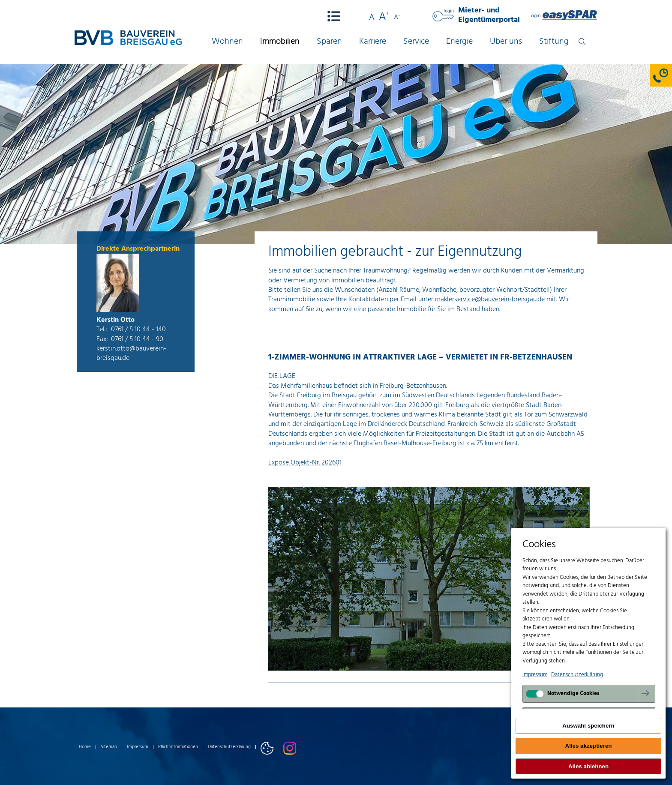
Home (85, 747)
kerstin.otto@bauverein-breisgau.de (131, 354)
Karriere (373, 42)
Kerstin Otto (115, 320)
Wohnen (227, 42)
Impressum (138, 747)
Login (563, 16)
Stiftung (554, 42)
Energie (459, 42)
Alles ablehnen (588, 766)
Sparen (329, 42)
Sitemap (109, 747)
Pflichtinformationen (178, 747)
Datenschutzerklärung (229, 747)
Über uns (506, 42)
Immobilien (280, 42)
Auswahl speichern (588, 726)
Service (416, 42)
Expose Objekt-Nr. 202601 (305, 463)
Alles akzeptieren (589, 746)
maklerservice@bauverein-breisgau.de (490, 300)
